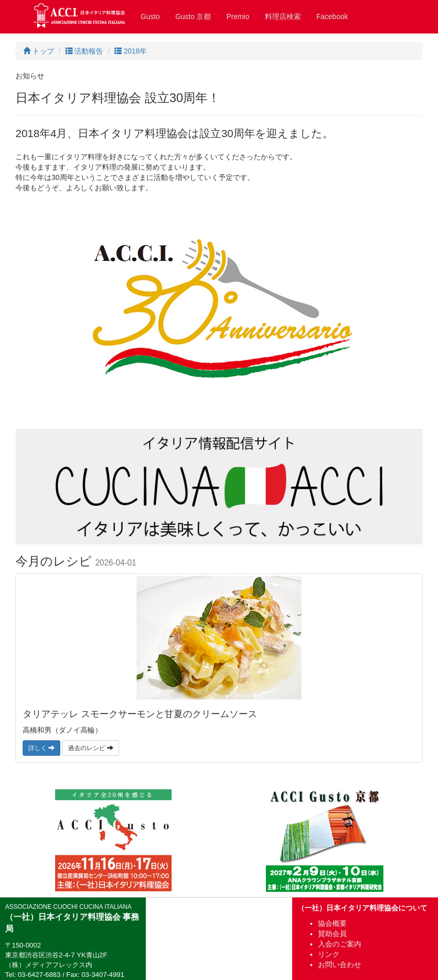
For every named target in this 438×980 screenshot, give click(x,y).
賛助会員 (332, 934)
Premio (238, 16)
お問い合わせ (340, 965)
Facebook (332, 16)
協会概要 (332, 923)
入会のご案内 (340, 944)
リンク (329, 954)
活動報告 (85, 51)
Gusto (150, 16)
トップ (39, 51)
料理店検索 (283, 16)
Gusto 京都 (193, 16)
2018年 (131, 51)
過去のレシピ (90, 748)
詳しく (41, 748)
